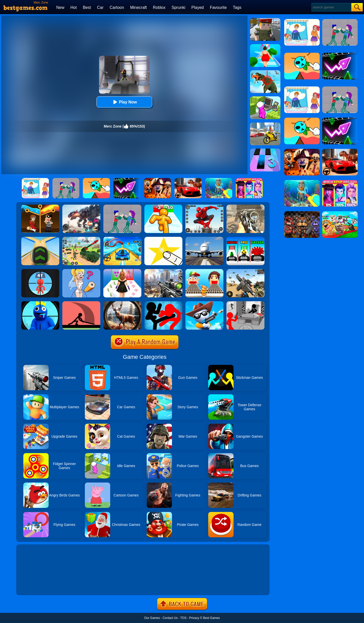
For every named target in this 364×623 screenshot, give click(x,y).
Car (100, 7)
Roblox (159, 7)
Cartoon (117, 7)
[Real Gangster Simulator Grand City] (265, 124)
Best (87, 7)
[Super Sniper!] (204, 303)
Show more (33, 585)
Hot (74, 7)
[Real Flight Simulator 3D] (204, 239)
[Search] (331, 7)
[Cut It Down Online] (163, 239)
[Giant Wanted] (40, 303)
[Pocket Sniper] (40, 271)
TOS (183, 618)
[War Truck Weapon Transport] (81, 239)
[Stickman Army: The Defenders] (245, 303)
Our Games (152, 618)
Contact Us (170, 618)
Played (198, 7)
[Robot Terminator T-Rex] (81, 206)
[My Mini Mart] (265, 98)
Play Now (124, 102)
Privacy (194, 618)
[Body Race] (265, 46)
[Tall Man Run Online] (163, 206)
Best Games (212, 618)
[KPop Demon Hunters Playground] (122, 206)
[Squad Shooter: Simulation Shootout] (245, 271)
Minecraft (139, 7)
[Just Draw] (81, 271)
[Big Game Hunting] (122, 303)
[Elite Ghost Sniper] (245, 206)
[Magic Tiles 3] (265, 150)
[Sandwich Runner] (204, 271)
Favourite (218, 7)
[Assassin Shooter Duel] (163, 271)
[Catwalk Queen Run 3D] (122, 271)
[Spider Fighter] (204, 206)
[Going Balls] (40, 239)
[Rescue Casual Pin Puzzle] (40, 206)
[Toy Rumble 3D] (245, 239)
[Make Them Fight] (81, 303)
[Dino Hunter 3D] (265, 72)
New (60, 7)
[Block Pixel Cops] (265, 20)
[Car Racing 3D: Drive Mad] (122, 239)
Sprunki (178, 7)
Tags (237, 7)
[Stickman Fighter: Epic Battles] (163, 303)
